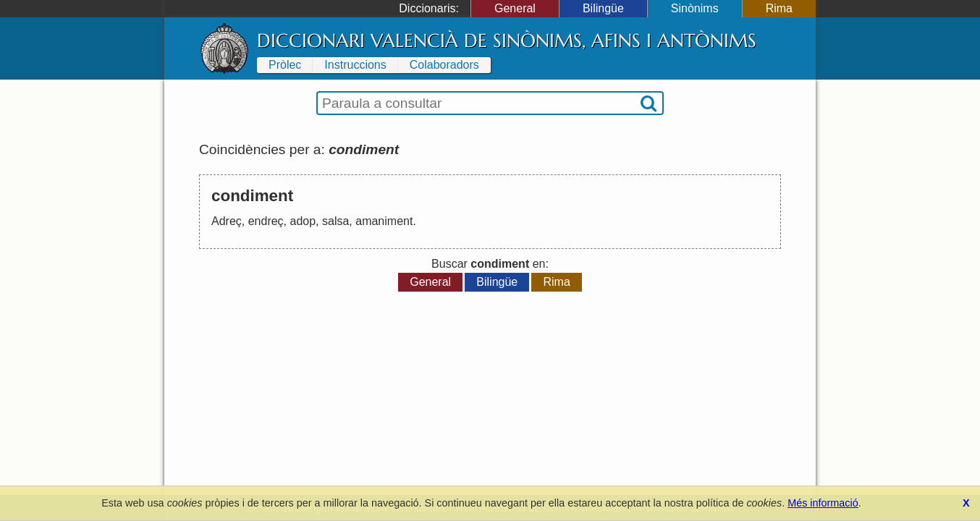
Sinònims (695, 8)
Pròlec (285, 65)
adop (303, 221)
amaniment (384, 221)
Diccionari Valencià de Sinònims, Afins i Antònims (507, 41)
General (515, 8)
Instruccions (355, 65)
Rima (779, 8)
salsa (335, 221)
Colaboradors (444, 65)
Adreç (227, 221)
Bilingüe (603, 8)
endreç (266, 221)
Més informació (823, 503)
